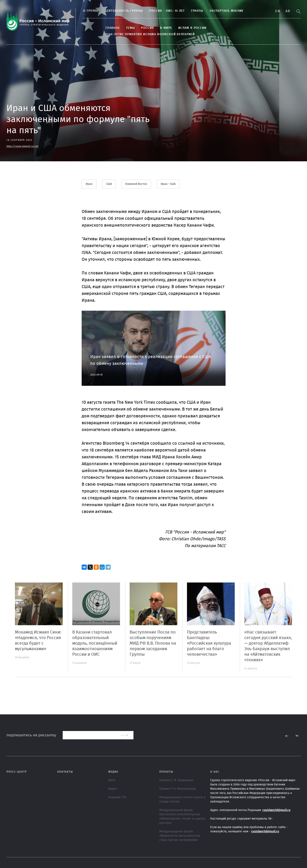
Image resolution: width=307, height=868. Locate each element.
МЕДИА (113, 772)
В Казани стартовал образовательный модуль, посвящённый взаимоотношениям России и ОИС (95, 643)
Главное (113, 28)
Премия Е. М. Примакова (176, 780)
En (278, 11)
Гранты (197, 11)
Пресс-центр (17, 772)
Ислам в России (192, 28)
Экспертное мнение (226, 11)
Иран (89, 184)
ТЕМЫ (130, 28)
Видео (113, 789)
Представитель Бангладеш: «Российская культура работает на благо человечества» (209, 643)
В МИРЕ (166, 28)
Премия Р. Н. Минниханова (178, 789)
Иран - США (168, 184)
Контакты (65, 772)
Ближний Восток (136, 184)
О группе (91, 11)
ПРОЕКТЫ (166, 772)
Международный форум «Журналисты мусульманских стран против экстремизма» (180, 836)
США (109, 184)
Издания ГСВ (117, 797)
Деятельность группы (124, 11)
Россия (148, 28)
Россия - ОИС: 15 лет (167, 11)
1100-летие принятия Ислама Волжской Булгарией (150, 34)
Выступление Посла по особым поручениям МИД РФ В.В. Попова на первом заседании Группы (153, 643)
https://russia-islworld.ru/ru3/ (23, 146)
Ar (288, 11)
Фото (112, 780)
